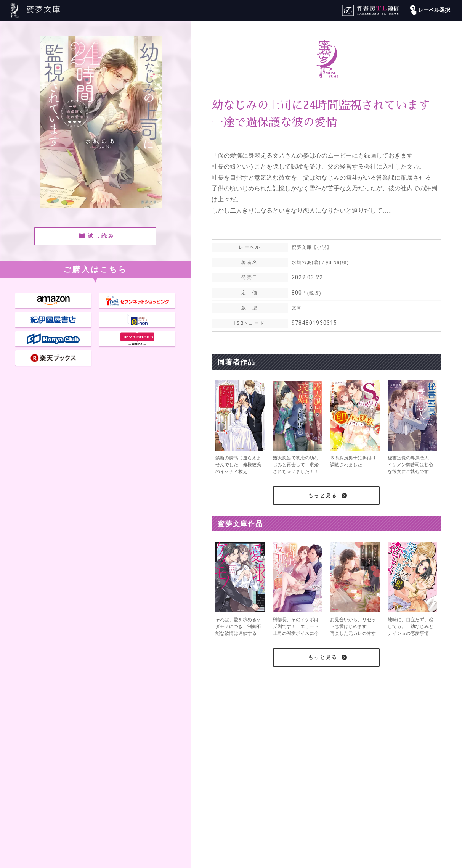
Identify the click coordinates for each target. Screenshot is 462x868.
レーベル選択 (429, 10)
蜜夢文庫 (44, 10)
